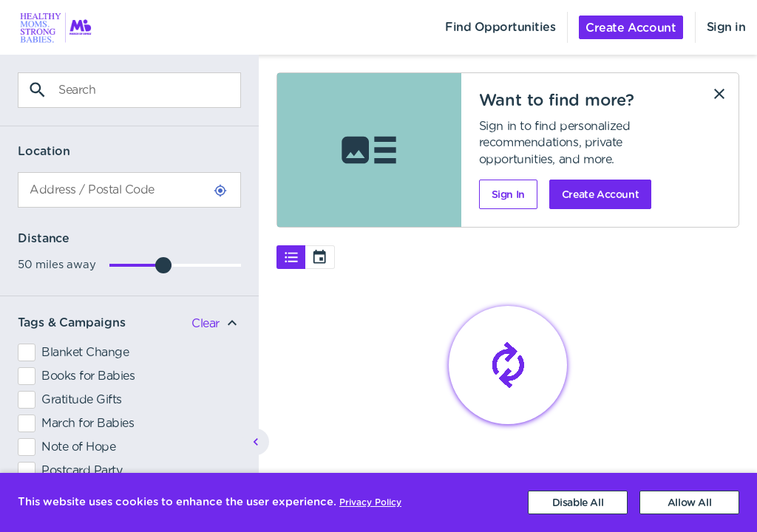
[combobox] (129, 190)
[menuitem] (47, 27)
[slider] (163, 265)
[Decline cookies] (578, 502)
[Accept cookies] (689, 502)
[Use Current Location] (220, 191)
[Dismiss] (719, 94)
